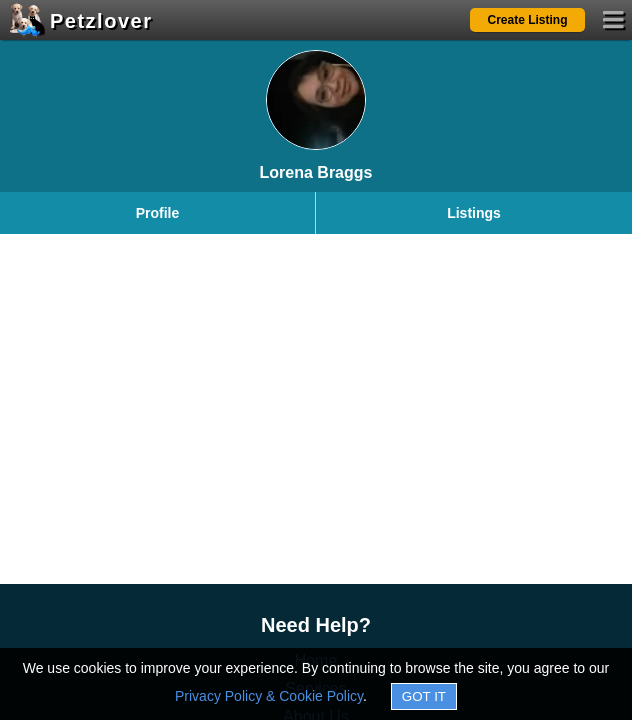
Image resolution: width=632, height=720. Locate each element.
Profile (158, 213)
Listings (474, 213)
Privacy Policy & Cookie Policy (269, 696)
